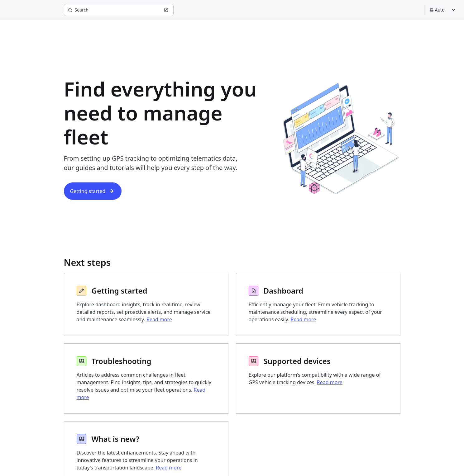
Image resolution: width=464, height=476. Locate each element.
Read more (159, 319)
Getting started (93, 191)
